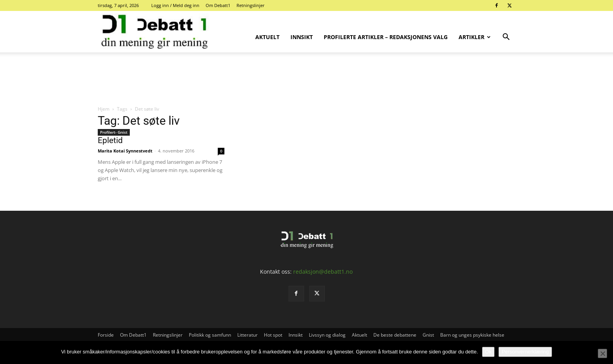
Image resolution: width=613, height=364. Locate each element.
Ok (488, 352)
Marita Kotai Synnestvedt (125, 151)
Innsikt (302, 37)
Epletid (110, 140)
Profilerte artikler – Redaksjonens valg (386, 37)
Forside (106, 335)
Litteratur (247, 335)
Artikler (475, 37)
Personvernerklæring (525, 352)
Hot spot (273, 335)
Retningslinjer (251, 5)
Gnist (428, 335)
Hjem (104, 109)
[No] (602, 353)
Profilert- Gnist (114, 132)
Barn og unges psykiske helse (472, 335)
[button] (506, 38)
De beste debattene (395, 335)
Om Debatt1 (218, 5)
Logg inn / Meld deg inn (175, 5)
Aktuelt (267, 37)
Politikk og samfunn (210, 335)
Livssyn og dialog (327, 335)
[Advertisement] (306, 79)
